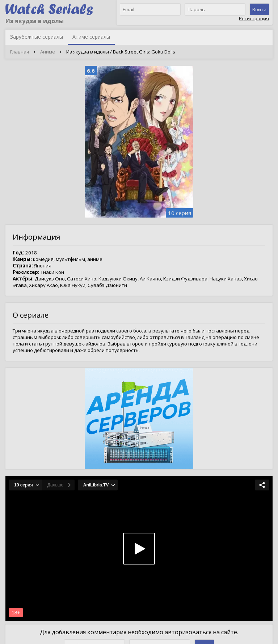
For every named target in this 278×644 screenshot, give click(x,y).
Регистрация (254, 18)
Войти (259, 9)
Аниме (48, 52)
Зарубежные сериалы (37, 37)
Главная (20, 52)
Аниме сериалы (91, 37)
